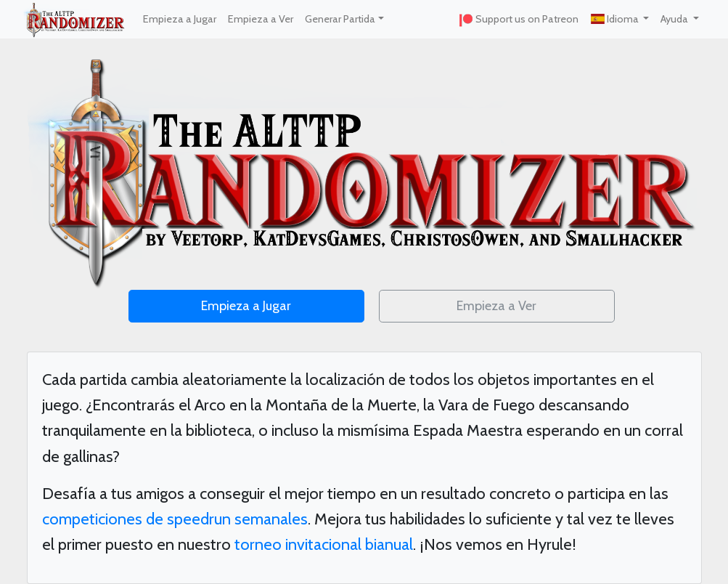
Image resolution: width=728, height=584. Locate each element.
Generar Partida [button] (340, 19)
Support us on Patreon (519, 20)
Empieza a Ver (261, 19)
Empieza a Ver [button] (496, 306)
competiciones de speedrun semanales (175, 519)
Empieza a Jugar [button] (246, 306)
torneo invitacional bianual (324, 544)
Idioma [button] (615, 19)
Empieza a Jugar (180, 19)
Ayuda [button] (675, 19)
